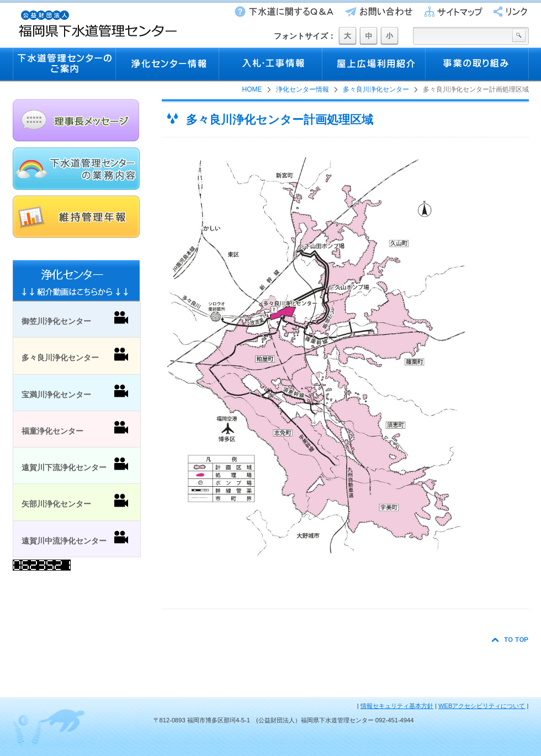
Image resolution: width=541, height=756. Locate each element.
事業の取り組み (477, 65)
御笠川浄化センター (75, 318)
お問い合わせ (376, 12)
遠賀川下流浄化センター (75, 465)
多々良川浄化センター (376, 89)
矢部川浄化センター (75, 501)
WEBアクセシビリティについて (482, 706)
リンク (506, 12)
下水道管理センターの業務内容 (76, 169)
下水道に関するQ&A (283, 12)
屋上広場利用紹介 (374, 65)
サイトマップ (450, 12)
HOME (252, 89)
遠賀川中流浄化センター (75, 538)
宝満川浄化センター (75, 392)
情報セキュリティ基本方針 (397, 706)
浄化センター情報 (168, 65)
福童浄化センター (75, 428)
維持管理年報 (76, 217)
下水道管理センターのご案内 (64, 65)
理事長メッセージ (76, 121)
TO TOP (510, 640)
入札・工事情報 (271, 65)
